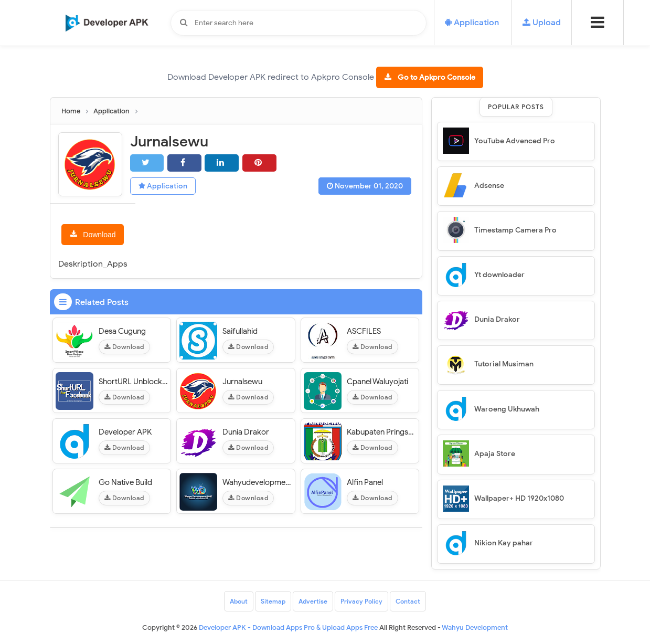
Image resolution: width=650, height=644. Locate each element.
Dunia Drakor (246, 432)
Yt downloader (499, 275)
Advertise (313, 601)
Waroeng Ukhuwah (507, 409)
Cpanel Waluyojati (377, 382)
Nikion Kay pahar (504, 543)
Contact (408, 601)
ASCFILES (364, 331)
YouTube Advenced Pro (515, 141)
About (239, 601)
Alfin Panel (365, 482)
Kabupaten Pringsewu (382, 432)
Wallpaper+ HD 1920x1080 (519, 498)
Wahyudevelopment (257, 482)
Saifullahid (240, 331)
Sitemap (273, 601)
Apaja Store (495, 454)
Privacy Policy (361, 601)
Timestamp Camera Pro (515, 230)
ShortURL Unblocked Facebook (134, 382)
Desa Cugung (122, 331)
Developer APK (125, 432)
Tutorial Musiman (504, 364)
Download (99, 235)
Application (163, 186)
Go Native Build (125, 482)
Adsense (489, 186)
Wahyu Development (475, 627)
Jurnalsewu (242, 382)
